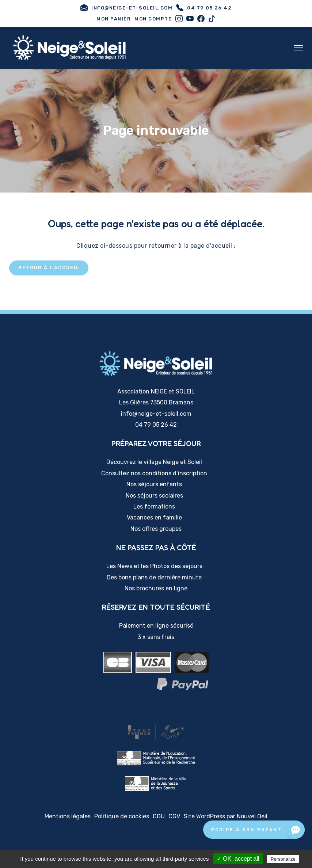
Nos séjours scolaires (154, 496)
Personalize (283, 859)
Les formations (154, 507)
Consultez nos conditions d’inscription (154, 473)
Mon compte (153, 19)
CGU (159, 816)
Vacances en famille (154, 517)
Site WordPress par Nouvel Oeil (226, 816)
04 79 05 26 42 (204, 8)
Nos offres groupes (156, 529)
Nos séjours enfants (154, 484)
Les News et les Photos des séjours (154, 566)
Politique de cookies (122, 816)
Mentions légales (68, 816)
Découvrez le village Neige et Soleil (154, 462)
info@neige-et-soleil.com (126, 8)
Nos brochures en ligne (156, 588)
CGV (174, 816)
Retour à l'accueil (49, 268)
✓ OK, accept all (238, 859)
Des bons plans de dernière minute (154, 577)
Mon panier (114, 19)
